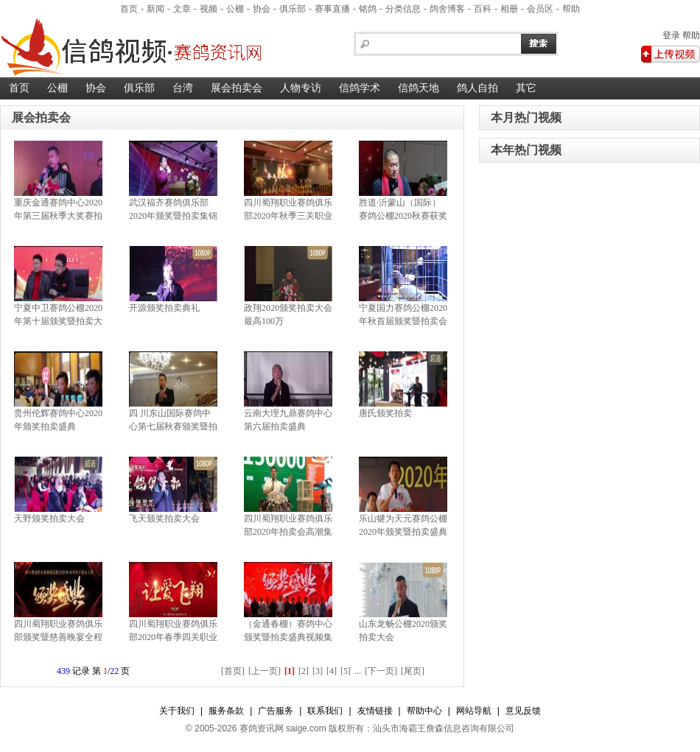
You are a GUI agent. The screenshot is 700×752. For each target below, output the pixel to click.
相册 (509, 9)
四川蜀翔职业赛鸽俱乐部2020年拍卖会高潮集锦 (288, 532)
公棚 (235, 9)
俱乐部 (293, 9)
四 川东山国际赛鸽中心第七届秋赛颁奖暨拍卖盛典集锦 (173, 426)
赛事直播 (332, 9)
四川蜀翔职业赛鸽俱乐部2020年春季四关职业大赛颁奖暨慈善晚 (173, 637)
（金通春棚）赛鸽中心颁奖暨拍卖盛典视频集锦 (288, 637)
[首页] (233, 671)
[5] (346, 671)
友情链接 (375, 711)
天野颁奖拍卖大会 (49, 519)
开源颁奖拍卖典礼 (164, 308)
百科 (483, 9)
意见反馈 (523, 711)
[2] (304, 671)
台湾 (183, 88)
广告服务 (276, 711)
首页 (129, 9)
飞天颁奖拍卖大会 (164, 519)
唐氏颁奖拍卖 (385, 413)
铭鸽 (368, 9)
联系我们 (325, 711)
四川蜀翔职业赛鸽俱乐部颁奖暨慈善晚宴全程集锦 (58, 637)
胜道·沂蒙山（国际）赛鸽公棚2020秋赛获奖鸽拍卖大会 (403, 216)
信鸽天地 (419, 88)
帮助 (571, 9)
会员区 (540, 9)
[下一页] (381, 671)
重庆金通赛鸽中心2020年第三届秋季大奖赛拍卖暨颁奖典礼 (58, 216)
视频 (209, 9)
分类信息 (403, 9)
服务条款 (226, 711)
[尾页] (413, 671)
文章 (182, 9)
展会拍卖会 (237, 88)
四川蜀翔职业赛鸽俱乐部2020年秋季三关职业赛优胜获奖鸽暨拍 (288, 216)
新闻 (155, 9)
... (358, 671)
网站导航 (474, 711)
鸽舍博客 (447, 9)
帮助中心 (424, 711)
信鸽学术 (360, 88)
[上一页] (265, 671)
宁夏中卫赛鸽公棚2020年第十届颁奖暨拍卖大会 (58, 321)
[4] (332, 671)
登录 (671, 35)
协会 (262, 9)
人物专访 (301, 88)
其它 (526, 88)
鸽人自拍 (477, 88)
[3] (318, 671)
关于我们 (177, 711)
